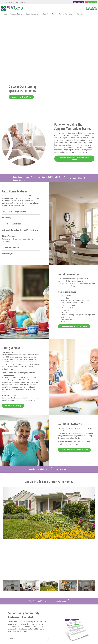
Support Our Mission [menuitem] (66, 14)
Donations (92, 2)
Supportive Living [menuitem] (32, 14)
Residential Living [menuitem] (16, 14)
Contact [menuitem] (80, 14)
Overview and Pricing (13, 349)
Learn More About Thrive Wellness (74, 393)
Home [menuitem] (5, 14)
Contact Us (49, 583)
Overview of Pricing (74, 121)
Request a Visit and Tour (21, 40)
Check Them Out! (60, 413)
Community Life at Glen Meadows (74, 270)
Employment (79, 2)
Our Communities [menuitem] (13, 2)
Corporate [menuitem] (4, 2)
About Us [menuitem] (45, 14)
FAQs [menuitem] (54, 14)
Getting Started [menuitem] (23, 2)
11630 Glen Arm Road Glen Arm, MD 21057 (49, 622)
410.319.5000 (52, 618)
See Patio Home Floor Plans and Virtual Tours (74, 102)
